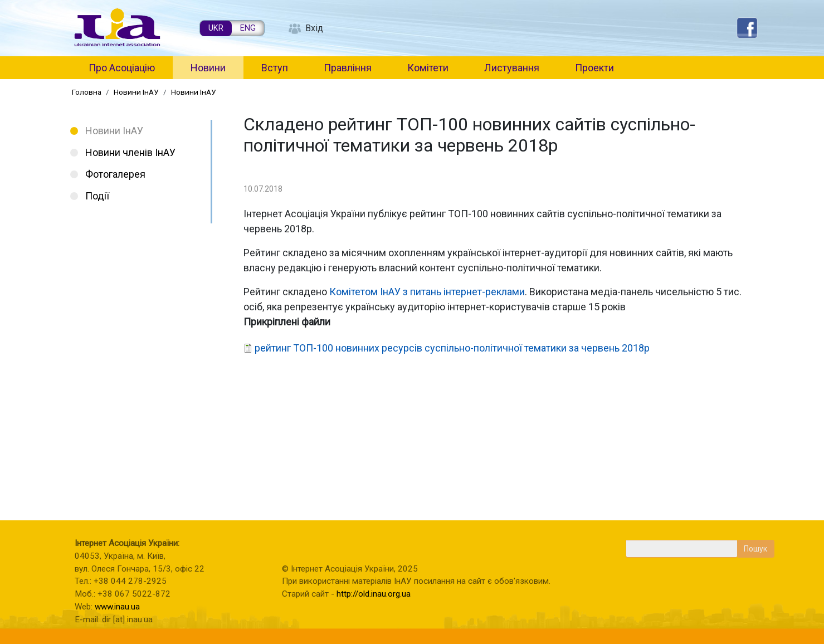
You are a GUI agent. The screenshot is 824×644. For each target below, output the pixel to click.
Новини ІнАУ (136, 92)
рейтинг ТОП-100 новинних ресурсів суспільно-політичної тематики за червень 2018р (452, 348)
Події (97, 196)
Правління (348, 68)
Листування (512, 68)
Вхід (314, 28)
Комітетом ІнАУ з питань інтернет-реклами (427, 292)
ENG (248, 28)
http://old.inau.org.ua (374, 594)
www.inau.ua (117, 607)
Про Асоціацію (122, 68)
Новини (208, 68)
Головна (87, 92)
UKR (216, 28)
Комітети (428, 68)
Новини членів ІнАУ (130, 152)
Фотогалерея (115, 174)
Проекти (594, 68)
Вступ (275, 68)
